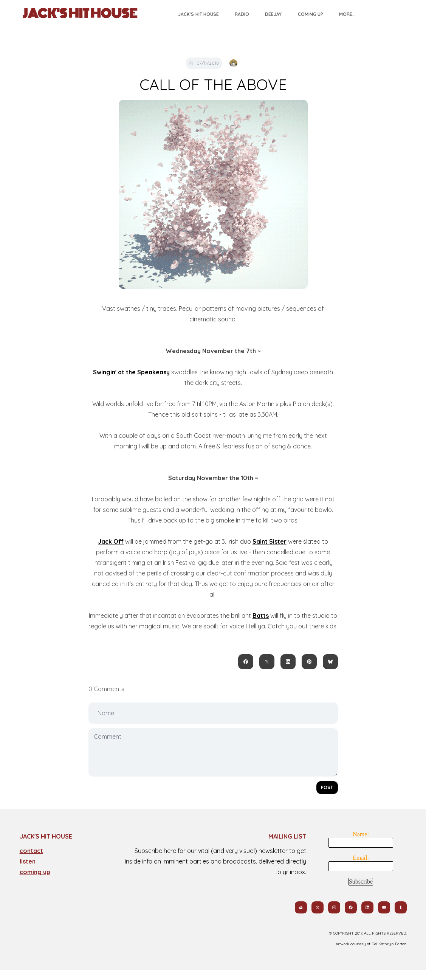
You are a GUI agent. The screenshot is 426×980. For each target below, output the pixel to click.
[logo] (80, 14)
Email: (361, 858)
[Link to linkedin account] (367, 907)
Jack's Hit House (198, 14)
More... (347, 14)
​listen (28, 861)
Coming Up (311, 14)
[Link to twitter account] (318, 907)
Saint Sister (270, 541)
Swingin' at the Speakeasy (131, 372)
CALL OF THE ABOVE (213, 84)
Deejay (273, 14)
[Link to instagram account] (334, 907)
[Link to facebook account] (351, 907)
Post (327, 787)
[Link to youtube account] (384, 907)
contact (31, 851)
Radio (242, 14)
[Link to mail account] (301, 907)
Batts (261, 616)
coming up (35, 872)
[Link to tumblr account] (401, 907)
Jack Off (111, 541)
